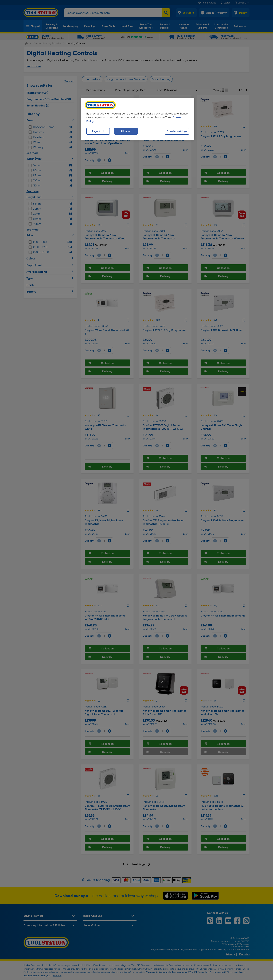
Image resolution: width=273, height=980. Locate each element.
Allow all (126, 131)
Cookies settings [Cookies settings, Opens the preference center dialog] (177, 131)
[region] (138, 119)
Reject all (98, 131)
